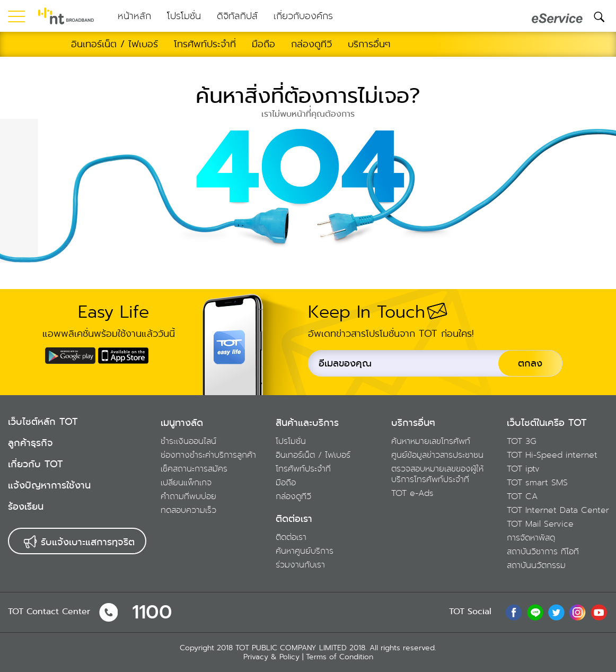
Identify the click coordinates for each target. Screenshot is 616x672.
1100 (152, 612)
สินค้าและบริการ (307, 423)
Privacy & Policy (271, 657)
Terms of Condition (340, 657)
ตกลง (530, 363)
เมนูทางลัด (182, 423)
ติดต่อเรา (294, 519)
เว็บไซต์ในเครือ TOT (547, 423)
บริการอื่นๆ (413, 423)
